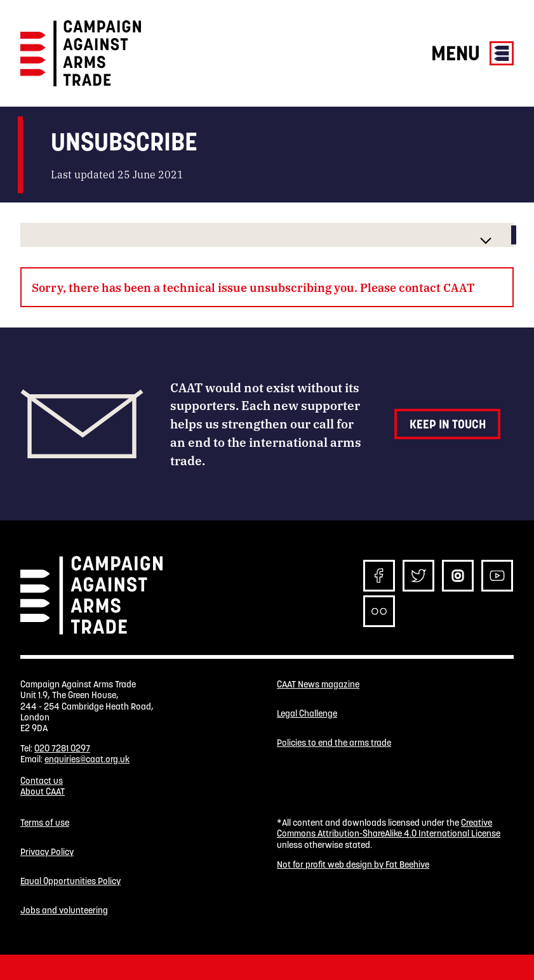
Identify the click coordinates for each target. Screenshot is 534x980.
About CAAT (43, 791)
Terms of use (45, 823)
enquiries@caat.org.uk (87, 759)
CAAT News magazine (318, 685)
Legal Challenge (307, 714)
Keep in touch (448, 424)
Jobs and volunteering (64, 910)
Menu (472, 53)
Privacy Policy (47, 852)
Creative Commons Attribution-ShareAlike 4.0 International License (389, 828)
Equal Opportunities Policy (70, 881)
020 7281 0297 (62, 748)
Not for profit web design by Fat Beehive (353, 864)
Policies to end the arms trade (334, 743)
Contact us (42, 781)
